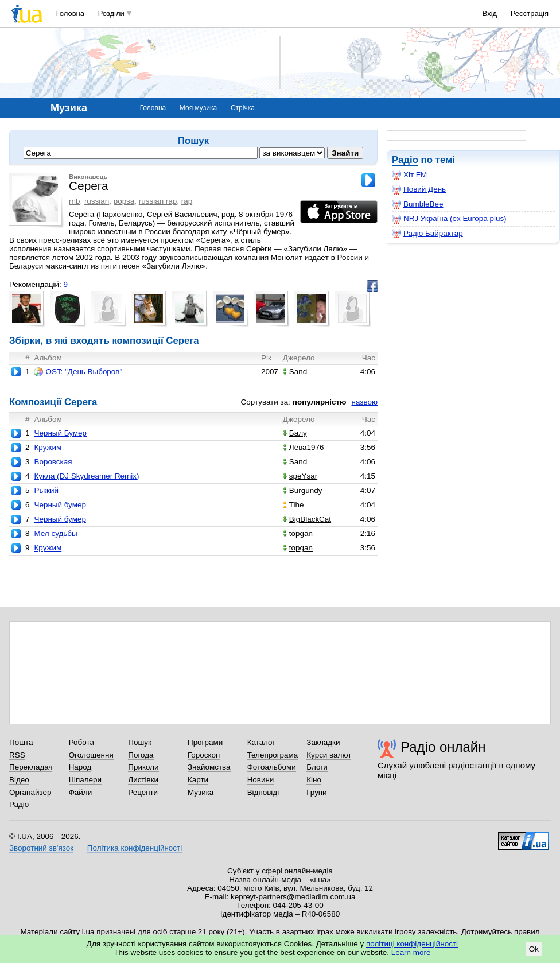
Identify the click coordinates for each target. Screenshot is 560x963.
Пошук (140, 742)
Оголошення (91, 755)
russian (97, 201)
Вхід (490, 13)
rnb (74, 201)
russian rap (158, 201)
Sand (295, 372)
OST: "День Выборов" (78, 372)
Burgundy (303, 490)
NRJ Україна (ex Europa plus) (449, 219)
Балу (295, 433)
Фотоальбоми (272, 767)
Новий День (419, 189)
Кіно (314, 780)
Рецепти (143, 792)
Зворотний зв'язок (41, 848)
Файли (81, 792)
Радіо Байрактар (427, 234)
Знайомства (209, 767)
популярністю (320, 402)
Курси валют (329, 755)
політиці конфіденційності (412, 944)
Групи (316, 792)
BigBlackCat (307, 519)
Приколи (143, 767)
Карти (198, 780)
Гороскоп (204, 755)
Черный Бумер (60, 433)
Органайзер (30, 792)
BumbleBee (417, 204)
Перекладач (31, 767)
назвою (365, 402)
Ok (534, 949)
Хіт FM (409, 175)
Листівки (143, 780)
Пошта (21, 742)
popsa (124, 201)
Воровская (53, 462)
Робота (81, 742)
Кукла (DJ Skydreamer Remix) (86, 476)
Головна (70, 13)
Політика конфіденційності (135, 848)
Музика (201, 792)
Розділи (111, 13)
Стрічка (243, 108)
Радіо (405, 160)
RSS (17, 755)
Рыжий (46, 490)
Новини (261, 780)
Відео (19, 780)
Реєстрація (530, 13)
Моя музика (198, 108)
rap (187, 201)
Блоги (317, 767)
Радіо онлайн (443, 747)
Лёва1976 (304, 447)
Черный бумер (60, 505)
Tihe (293, 505)
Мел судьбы (55, 533)
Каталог (261, 742)
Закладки (323, 742)
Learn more (411, 952)
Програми (205, 742)
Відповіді (263, 792)
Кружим (48, 447)
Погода (141, 755)
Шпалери (85, 780)
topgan (298, 533)
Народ (80, 767)
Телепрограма (273, 755)
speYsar (300, 476)
